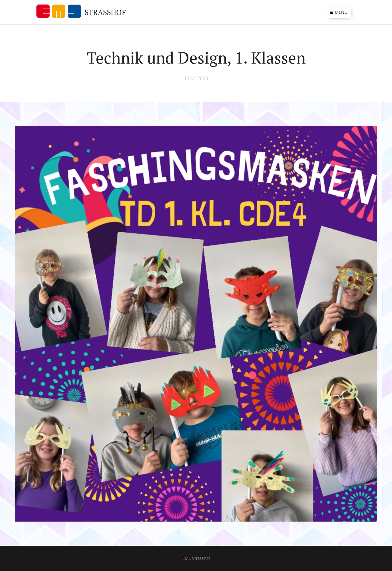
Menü (339, 12)
